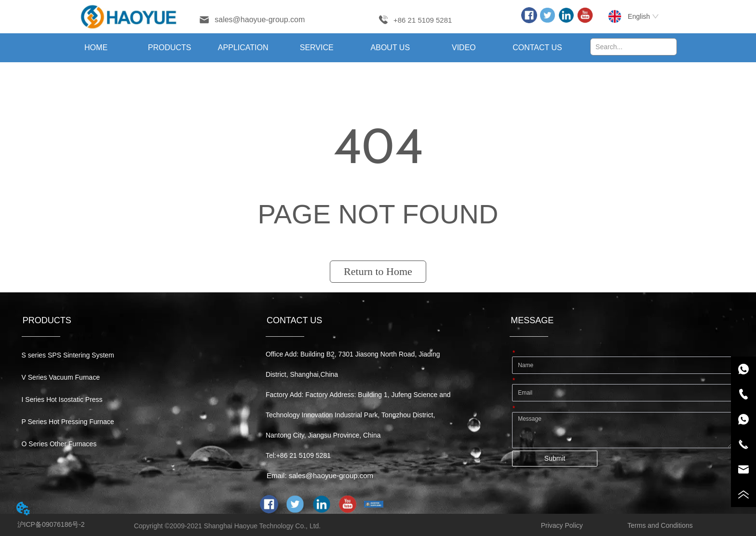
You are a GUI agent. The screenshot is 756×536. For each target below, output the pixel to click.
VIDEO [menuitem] (464, 48)
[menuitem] (169, 48)
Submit (555, 458)
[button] (170, 48)
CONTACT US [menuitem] (537, 48)
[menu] (317, 48)
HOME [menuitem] (96, 48)
